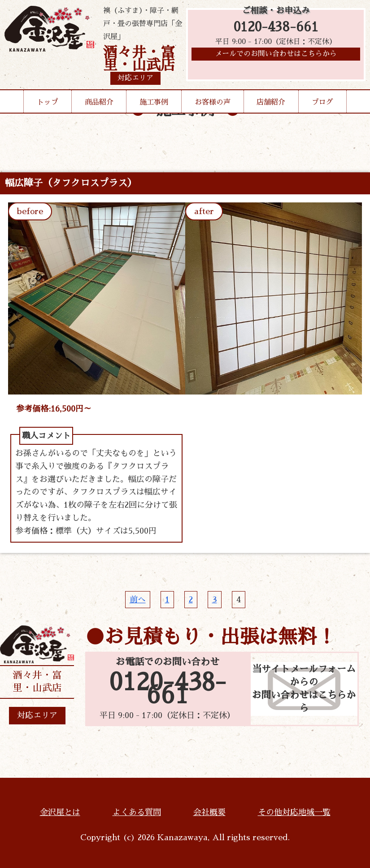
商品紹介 (99, 102)
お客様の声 (213, 102)
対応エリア (37, 715)
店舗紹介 (271, 102)
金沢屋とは (60, 812)
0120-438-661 (276, 28)
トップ (48, 102)
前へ (138, 600)
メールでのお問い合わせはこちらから (276, 56)
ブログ (322, 102)
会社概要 (209, 812)
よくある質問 (137, 812)
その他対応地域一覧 (294, 812)
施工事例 (154, 102)
